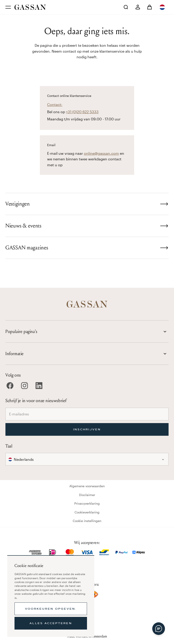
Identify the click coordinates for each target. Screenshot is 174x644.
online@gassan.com (101, 153)
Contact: (55, 104)
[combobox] (163, 7)
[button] (163, 7)
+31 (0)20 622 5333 (82, 112)
